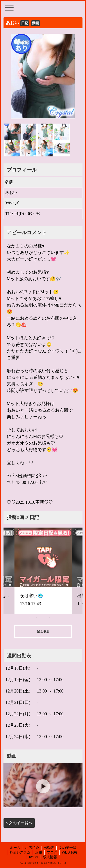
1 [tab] (30, 617)
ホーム (15, 848)
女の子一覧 (68, 848)
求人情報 (50, 857)
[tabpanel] (43, 571)
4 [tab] (50, 617)
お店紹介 (32, 848)
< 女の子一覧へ (19, 823)
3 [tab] (43, 617)
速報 (39, 852)
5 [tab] (56, 617)
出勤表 (49, 848)
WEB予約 (69, 852)
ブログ (52, 852)
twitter (34, 857)
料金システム (20, 852)
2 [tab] (36, 617)
